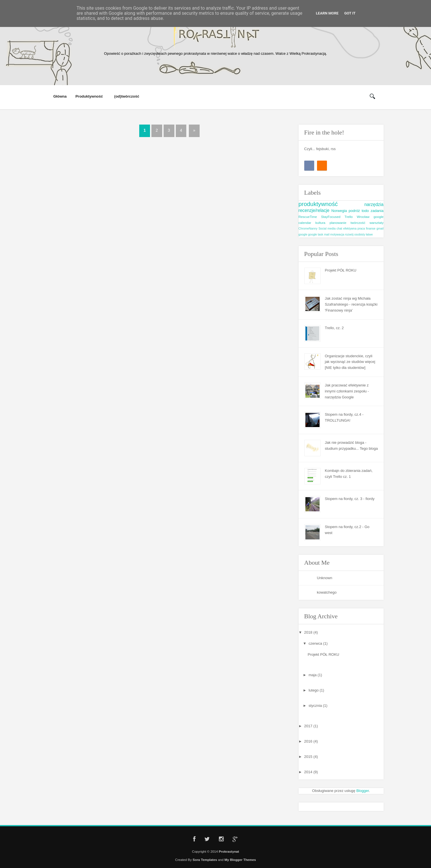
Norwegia (339, 211)
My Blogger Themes (240, 860)
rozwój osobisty (355, 235)
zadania (377, 211)
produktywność (318, 204)
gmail (380, 229)
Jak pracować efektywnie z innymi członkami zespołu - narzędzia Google (347, 391)
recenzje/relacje (314, 210)
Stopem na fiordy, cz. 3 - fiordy (350, 499)
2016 (309, 741)
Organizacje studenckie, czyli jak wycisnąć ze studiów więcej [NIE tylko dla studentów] (350, 362)
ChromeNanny (308, 229)
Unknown (325, 578)
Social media (327, 229)
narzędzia (374, 204)
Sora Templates (205, 860)
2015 (309, 757)
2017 (309, 726)
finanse (371, 229)
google (303, 235)
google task (316, 235)
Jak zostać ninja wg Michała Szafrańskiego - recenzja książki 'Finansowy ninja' (351, 304)
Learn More (327, 13)
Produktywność (89, 96)
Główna (60, 96)
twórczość (358, 223)
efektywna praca (354, 229)
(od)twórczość (127, 96)
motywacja (337, 235)
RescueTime (308, 217)
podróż (354, 211)
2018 (309, 632)
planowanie (338, 223)
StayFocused (331, 217)
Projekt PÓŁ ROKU (341, 270)
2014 (309, 772)
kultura (320, 223)
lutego (314, 690)
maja (313, 675)
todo (365, 211)
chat (339, 229)
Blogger (363, 791)
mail (327, 235)
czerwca (316, 643)
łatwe (369, 235)
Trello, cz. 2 (334, 328)
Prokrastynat (229, 851)
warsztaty (376, 223)
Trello (349, 217)
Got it (350, 13)
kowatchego (327, 592)
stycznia (316, 706)
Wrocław (363, 217)
